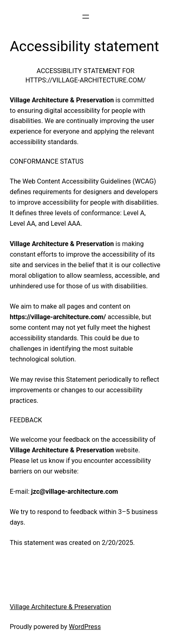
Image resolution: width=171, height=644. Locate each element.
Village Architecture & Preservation (61, 607)
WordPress (85, 627)
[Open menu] (86, 17)
